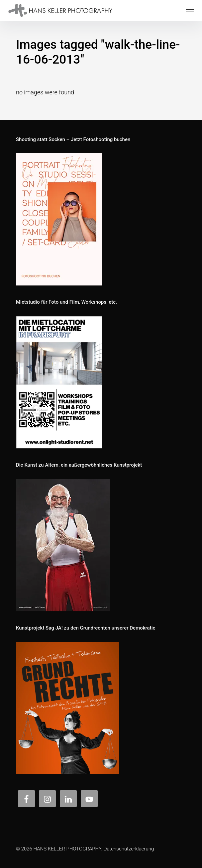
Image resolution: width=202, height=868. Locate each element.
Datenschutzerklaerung (129, 849)
